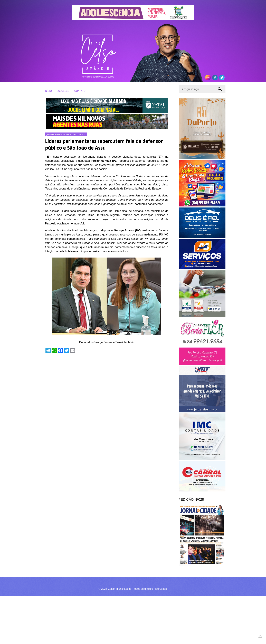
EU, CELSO (63, 91)
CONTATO (80, 91)
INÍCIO (48, 91)
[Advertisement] (102, 619)
